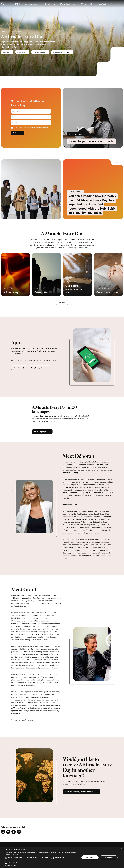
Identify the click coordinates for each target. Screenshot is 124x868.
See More (62, 303)
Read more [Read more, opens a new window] (16, 855)
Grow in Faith (88, 4)
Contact (104, 4)
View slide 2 (116, 162)
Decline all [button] (109, 857)
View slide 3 (118, 162)
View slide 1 (115, 162)
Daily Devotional (69, 4)
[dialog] (62, 857)
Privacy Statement (35, 128)
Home (3, 31)
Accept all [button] (90, 857)
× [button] (122, 849)
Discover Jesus (33, 4)
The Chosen (51, 4)
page (72, 781)
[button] (42, 866)
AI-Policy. (45, 128)
